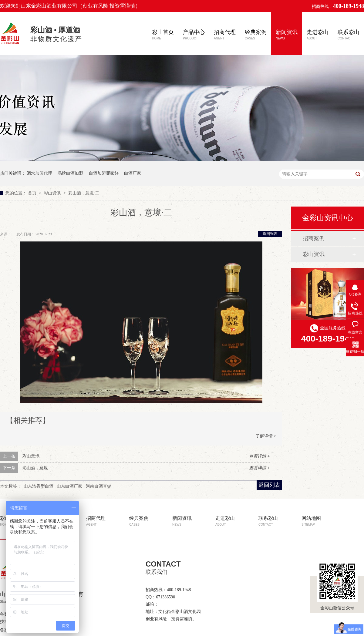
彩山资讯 (53, 193)
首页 (33, 193)
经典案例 (256, 35)
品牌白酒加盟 (70, 173)
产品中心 (194, 35)
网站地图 (311, 521)
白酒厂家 (133, 173)
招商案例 (314, 238)
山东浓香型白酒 (39, 486)
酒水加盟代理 (39, 173)
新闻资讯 (287, 35)
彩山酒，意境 (35, 468)
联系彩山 (349, 35)
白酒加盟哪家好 (104, 173)
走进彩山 (318, 35)
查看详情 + (260, 456)
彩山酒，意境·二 (84, 193)
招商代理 (225, 35)
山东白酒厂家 (69, 486)
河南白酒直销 (99, 486)
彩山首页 (163, 35)
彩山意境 (31, 456)
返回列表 (270, 234)
